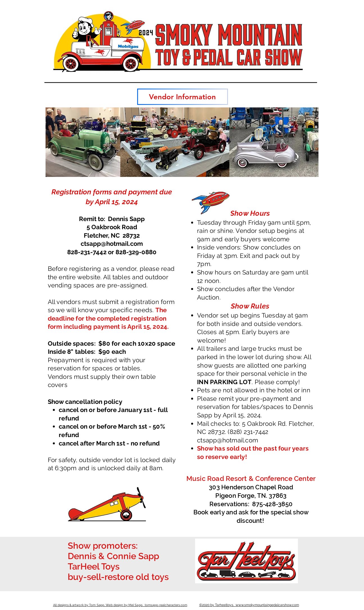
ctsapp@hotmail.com (112, 244)
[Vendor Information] (183, 97)
